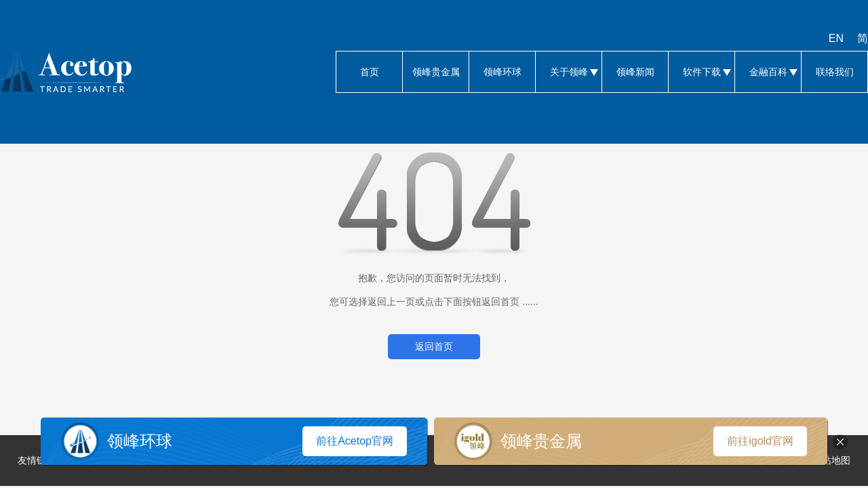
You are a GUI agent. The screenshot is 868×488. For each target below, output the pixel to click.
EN (836, 38)
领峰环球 (502, 72)
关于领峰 (569, 72)
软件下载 (702, 72)
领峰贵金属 (436, 72)
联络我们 (834, 72)
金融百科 (768, 72)
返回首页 (434, 346)
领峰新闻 (635, 72)
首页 (369, 72)
